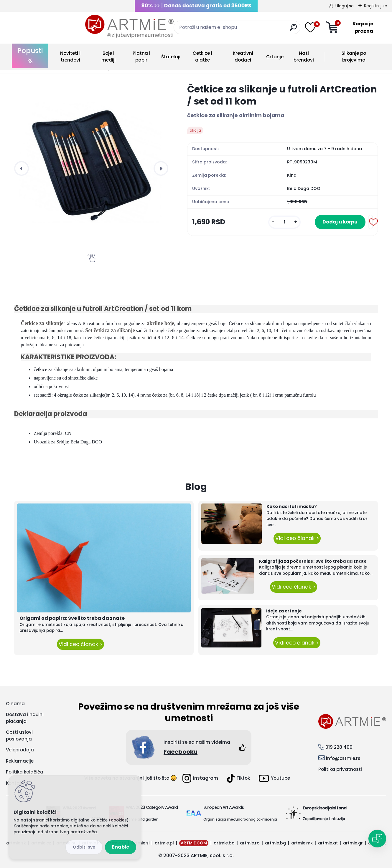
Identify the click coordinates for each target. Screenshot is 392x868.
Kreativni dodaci (243, 57)
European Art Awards (224, 807)
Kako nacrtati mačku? (292, 506)
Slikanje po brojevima (354, 57)
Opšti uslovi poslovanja (19, 736)
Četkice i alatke (202, 57)
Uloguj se (345, 6)
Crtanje (275, 57)
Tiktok (238, 778)
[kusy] (277, 222)
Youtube (274, 778)
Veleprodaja (20, 750)
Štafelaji (171, 57)
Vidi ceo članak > (80, 644)
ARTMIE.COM (194, 843)
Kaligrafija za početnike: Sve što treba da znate (313, 561)
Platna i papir (141, 57)
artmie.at (328, 843)
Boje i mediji (108, 57)
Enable (121, 847)
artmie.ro (250, 843)
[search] (252, 30)
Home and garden (142, 819)
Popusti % (30, 56)
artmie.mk (302, 843)
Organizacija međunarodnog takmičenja (240, 819)
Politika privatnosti (340, 769)
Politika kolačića (25, 772)
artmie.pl (164, 843)
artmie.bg (275, 843)
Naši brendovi (304, 57)
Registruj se (376, 6)
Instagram (200, 778)
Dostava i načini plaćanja (25, 718)
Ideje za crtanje (284, 611)
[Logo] (58, 26)
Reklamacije (20, 761)
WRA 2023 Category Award (152, 807)
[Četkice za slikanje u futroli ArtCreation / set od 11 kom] (91, 160)
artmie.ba (224, 843)
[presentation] (22, 168)
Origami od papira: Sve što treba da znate (72, 618)
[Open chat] (377, 839)
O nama (15, 704)
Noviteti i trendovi (70, 57)
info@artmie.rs (343, 758)
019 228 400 (339, 747)
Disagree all (84, 847)
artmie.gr (353, 843)
